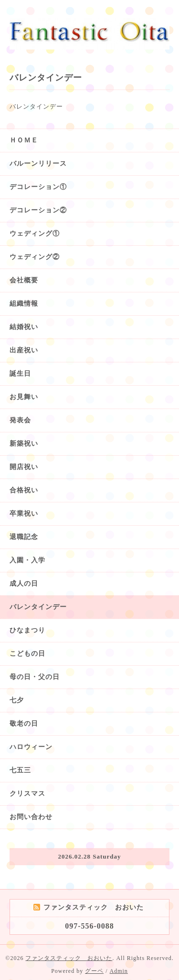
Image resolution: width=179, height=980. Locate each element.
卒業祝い (24, 514)
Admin (119, 971)
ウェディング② (35, 257)
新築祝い (24, 444)
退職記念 (24, 537)
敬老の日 (24, 724)
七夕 (17, 700)
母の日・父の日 (35, 677)
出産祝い (24, 350)
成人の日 (24, 584)
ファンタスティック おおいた (69, 958)
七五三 (20, 770)
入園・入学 (27, 560)
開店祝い (24, 467)
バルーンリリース (38, 164)
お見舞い (24, 397)
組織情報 (24, 304)
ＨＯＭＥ (24, 140)
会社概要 (24, 280)
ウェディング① (35, 234)
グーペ (94, 971)
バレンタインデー (38, 607)
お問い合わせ (31, 817)
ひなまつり (27, 630)
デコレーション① (38, 187)
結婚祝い (24, 327)
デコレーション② (38, 210)
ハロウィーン (31, 747)
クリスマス (27, 794)
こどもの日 (27, 654)
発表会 (20, 420)
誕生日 (20, 374)
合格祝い (24, 490)
